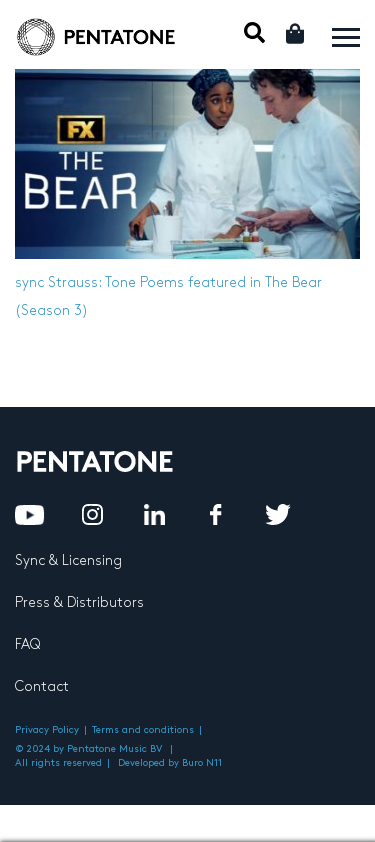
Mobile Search (254, 32)
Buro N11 (202, 763)
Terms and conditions (143, 730)
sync (29, 282)
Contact (42, 686)
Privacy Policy (47, 730)
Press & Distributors (79, 602)
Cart (296, 33)
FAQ (27, 644)
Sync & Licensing (68, 560)
